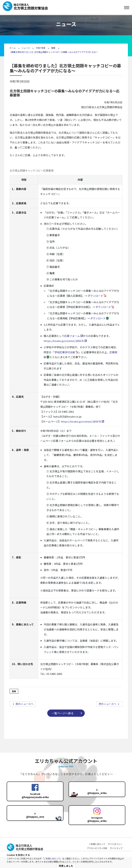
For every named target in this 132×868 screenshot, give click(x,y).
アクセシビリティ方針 (97, 848)
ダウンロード (95, 296)
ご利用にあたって (52, 858)
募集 (53, 48)
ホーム (13, 48)
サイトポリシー (115, 844)
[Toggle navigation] (127, 8)
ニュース (26, 48)
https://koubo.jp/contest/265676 (64, 341)
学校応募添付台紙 (65, 352)
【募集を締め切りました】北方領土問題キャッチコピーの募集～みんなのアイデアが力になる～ (54, 52)
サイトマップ (116, 848)
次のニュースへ (108, 704)
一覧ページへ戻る (63, 713)
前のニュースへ (24, 704)
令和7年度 (40, 48)
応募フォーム (72, 336)
